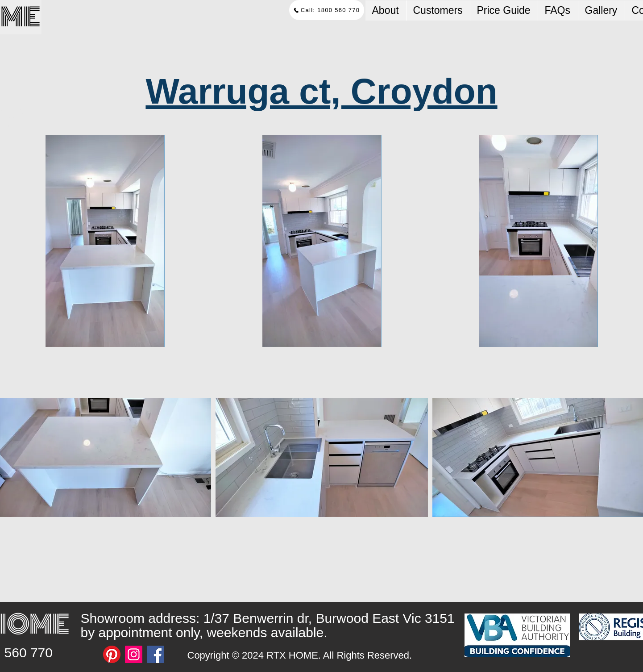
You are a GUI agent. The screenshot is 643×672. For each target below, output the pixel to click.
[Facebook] (156, 654)
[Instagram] (134, 654)
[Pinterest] (112, 654)
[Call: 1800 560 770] (327, 10)
